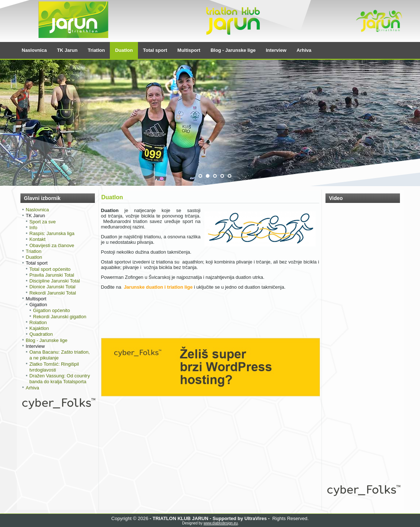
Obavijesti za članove (52, 245)
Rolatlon (38, 322)
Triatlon (97, 50)
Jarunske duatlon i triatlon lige (158, 287)
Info (34, 228)
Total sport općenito (50, 269)
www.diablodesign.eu (221, 523)
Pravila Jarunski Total (52, 275)
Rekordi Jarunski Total (53, 293)
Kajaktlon (39, 328)
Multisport (189, 50)
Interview (276, 50)
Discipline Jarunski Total (55, 281)
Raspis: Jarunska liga (52, 233)
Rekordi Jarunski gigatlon (60, 317)
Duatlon (124, 50)
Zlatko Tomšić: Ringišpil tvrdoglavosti (54, 367)
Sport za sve (43, 222)
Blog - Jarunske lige (233, 50)
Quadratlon (41, 334)
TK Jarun (67, 50)
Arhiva (304, 50)
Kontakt (38, 239)
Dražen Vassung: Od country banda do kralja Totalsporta (60, 379)
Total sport (155, 50)
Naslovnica (34, 50)
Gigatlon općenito (52, 310)
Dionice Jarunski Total (53, 287)
